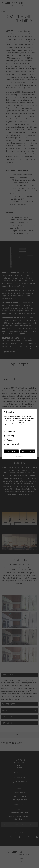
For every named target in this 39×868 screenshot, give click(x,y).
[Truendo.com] (20, 456)
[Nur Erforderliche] (34, 412)
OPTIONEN (11, 451)
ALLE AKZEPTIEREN (28, 451)
